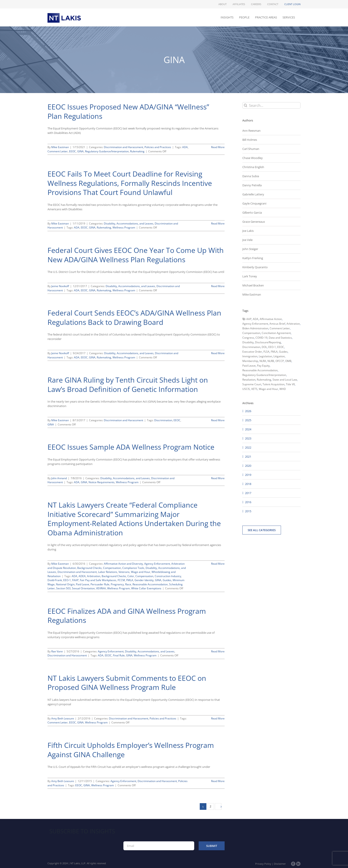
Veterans (124, 572)
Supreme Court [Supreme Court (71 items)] (252, 384)
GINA (80, 151)
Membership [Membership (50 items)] (250, 361)
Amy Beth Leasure (63, 718)
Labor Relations (108, 572)
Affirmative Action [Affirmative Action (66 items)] (271, 319)
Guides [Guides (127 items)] (283, 352)
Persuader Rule (100, 584)
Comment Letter (58, 151)
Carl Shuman (251, 149)
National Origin (65, 584)
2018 (248, 484)
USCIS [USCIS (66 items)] (246, 389)
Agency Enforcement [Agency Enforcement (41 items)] (255, 324)
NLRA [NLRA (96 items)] (263, 361)
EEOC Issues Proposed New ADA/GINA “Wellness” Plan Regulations (128, 111)
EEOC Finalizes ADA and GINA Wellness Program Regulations (127, 616)
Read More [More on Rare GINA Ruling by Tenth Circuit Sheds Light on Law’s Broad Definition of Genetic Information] (218, 420)
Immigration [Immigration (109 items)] (250, 356)
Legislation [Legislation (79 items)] (265, 356)
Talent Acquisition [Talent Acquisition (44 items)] (274, 384)
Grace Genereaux (254, 222)
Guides (167, 580)
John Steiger (250, 249)
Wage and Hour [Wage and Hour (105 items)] (268, 389)
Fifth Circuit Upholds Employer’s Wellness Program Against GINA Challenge (131, 750)
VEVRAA (101, 588)
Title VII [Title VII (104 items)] (290, 384)
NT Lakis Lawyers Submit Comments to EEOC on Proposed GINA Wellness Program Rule (127, 683)
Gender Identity (144, 580)
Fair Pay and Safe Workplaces (98, 580)
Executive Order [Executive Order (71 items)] (252, 352)
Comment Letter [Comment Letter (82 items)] (280, 328)
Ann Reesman (251, 131)
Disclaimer (280, 864)
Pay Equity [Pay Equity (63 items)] (263, 366)
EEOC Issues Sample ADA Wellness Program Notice (131, 447)
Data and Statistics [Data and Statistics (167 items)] (280, 338)
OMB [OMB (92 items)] (288, 361)
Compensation (112, 568)
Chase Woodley (253, 158)
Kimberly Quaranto (255, 267)
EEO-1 (67, 580)
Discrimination (163, 420)
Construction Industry (168, 576)
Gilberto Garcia (252, 213)
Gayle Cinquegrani (254, 203)
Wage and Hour (141, 572)
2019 (248, 475)
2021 (248, 457)
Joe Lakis (248, 231)
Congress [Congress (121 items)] (248, 338)
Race (128, 584)
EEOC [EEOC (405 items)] (281, 347)
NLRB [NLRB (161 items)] (271, 361)
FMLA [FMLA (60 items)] (274, 352)
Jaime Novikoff (60, 286)
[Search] (246, 105)
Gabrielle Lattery (253, 194)
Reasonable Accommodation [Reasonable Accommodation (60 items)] (260, 370)
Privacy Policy (263, 864)
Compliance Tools (133, 568)
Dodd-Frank (55, 580)
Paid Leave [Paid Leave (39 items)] (249, 366)
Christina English (253, 167)
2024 (248, 429)
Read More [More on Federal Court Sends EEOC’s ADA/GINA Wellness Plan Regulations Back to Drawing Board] (218, 353)
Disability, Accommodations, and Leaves (129, 223)
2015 (248, 511)
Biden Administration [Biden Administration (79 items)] (255, 328)
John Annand (59, 478)
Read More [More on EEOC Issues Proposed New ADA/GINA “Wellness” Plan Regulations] (218, 147)
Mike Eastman (60, 147)
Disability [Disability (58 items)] (248, 342)
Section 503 (63, 588)
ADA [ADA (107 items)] (256, 319)
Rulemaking (137, 151)
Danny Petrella (252, 185)
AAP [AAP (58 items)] (249, 319)
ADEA (82, 576)
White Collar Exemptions (146, 588)
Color (131, 576)
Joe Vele (247, 240)
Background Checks (89, 568)
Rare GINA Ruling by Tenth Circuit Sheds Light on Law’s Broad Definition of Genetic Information (128, 384)
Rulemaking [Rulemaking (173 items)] (264, 380)
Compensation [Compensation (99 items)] (251, 333)
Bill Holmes (250, 140)
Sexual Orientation (83, 588)
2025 (248, 420)
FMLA (130, 580)
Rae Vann (57, 651)
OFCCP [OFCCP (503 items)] (280, 361)
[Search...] (271, 105)
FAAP (75, 580)
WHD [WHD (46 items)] (283, 389)
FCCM (121, 580)
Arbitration (94, 576)
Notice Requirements (102, 482)
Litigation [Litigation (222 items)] (279, 356)
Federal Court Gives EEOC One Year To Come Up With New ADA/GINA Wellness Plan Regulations (136, 255)
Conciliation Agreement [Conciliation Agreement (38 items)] (276, 333)
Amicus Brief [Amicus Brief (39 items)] (277, 324)
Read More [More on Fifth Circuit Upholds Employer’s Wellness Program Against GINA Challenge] (218, 781)
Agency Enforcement (157, 564)
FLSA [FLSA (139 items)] (266, 352)
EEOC (72, 151)
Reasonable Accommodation (150, 584)
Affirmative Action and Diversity (123, 564)
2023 (248, 438)
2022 (248, 447)
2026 (248, 411)
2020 (248, 466)
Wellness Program (124, 227)
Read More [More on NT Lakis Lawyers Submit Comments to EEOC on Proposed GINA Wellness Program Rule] (218, 718)
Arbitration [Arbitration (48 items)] (293, 324)
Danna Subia (251, 176)
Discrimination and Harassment (124, 147)
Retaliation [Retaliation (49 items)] (249, 380)
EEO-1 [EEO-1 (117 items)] (272, 347)
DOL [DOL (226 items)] (264, 347)
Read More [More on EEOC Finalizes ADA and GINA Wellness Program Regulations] (218, 651)
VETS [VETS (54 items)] (254, 389)
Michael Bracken (253, 285)
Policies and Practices (158, 147)
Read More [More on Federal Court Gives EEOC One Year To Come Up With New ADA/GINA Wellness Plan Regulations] (218, 286)
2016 (248, 502)
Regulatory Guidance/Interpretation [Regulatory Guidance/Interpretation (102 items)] (264, 375)
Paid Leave (83, 584)
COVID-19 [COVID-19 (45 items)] (261, 338)
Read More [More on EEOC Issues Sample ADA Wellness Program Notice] (218, 478)
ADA (185, 147)
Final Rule (119, 655)
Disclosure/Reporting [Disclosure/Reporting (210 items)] (268, 342)
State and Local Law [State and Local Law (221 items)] (285, 380)
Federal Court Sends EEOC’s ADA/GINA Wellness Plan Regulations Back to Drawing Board (134, 317)
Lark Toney (250, 276)
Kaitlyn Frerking (253, 258)
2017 (248, 493)
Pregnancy (117, 584)
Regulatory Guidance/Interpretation (107, 151)
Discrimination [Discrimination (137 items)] (251, 347)
